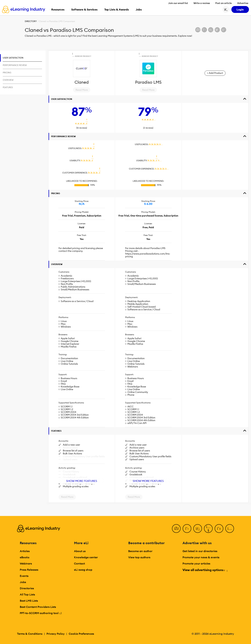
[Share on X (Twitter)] (204, 30)
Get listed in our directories (200, 551)
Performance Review (63, 136)
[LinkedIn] (198, 529)
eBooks (25, 557)
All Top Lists (27, 594)
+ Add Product (215, 73)
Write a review (202, 3)
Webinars (26, 563)
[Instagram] (230, 529)
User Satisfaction (62, 99)
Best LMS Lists (29, 601)
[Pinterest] (219, 529)
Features (56, 431)
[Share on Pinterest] (224, 30)
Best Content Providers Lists (38, 607)
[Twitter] (187, 529)
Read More (82, 90)
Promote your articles (196, 563)
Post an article (224, 3)
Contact (79, 563)
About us (80, 551)
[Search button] (226, 9)
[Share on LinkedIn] (211, 30)
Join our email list (178, 3)
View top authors (139, 557)
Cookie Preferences (81, 634)
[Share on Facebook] (198, 30)
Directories (27, 588)
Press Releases (29, 570)
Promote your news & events (201, 557)
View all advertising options (205, 570)
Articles (25, 551)
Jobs (23, 582)
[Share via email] (217, 30)
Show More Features (82, 481)
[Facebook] (176, 529)
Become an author (140, 551)
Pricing (56, 193)
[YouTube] (208, 529)
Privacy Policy (56, 634)
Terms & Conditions (30, 634)
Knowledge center (86, 557)
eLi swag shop (83, 570)
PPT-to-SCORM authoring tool (41, 613)
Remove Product (82, 55)
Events (24, 576)
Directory (31, 21)
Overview (57, 264)
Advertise (243, 3)
